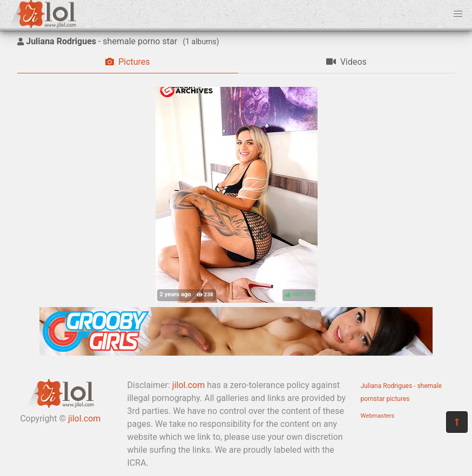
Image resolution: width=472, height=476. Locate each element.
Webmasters (378, 416)
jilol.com (84, 419)
